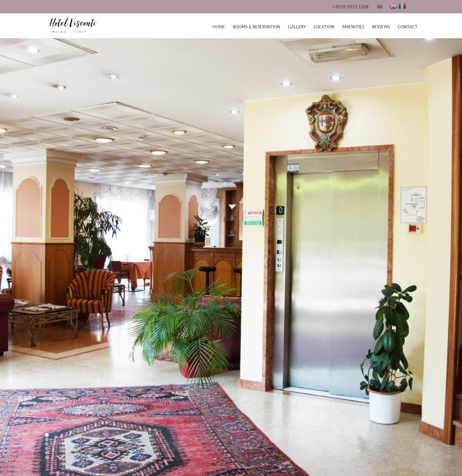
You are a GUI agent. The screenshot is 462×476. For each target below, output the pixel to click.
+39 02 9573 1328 (350, 7)
